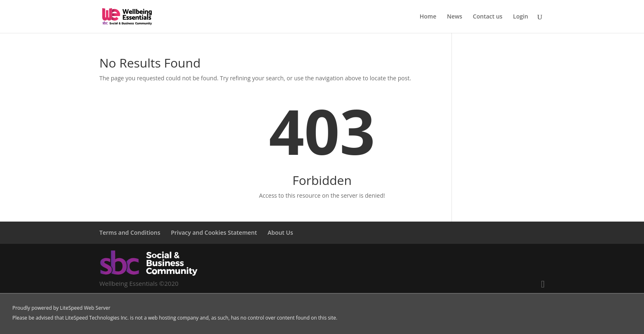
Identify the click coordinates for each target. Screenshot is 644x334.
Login (521, 17)
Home (428, 17)
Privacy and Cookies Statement (214, 232)
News (455, 17)
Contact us (488, 17)
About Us (280, 232)
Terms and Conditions (130, 232)
